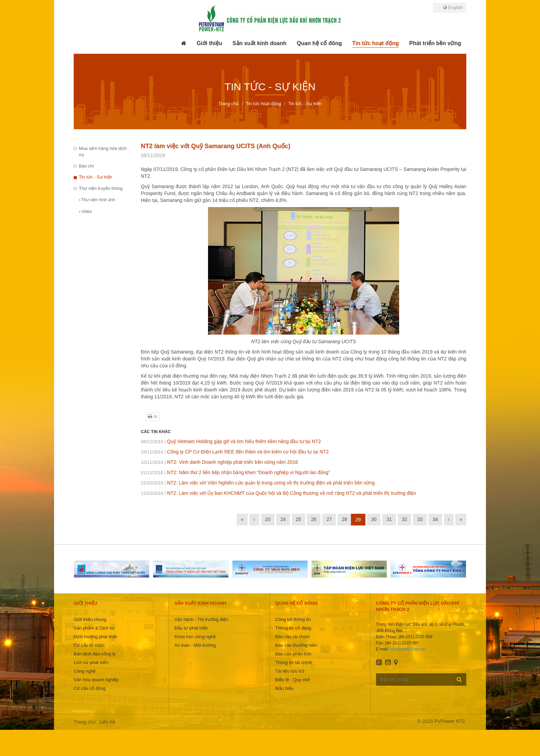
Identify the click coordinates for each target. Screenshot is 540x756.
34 (435, 519)
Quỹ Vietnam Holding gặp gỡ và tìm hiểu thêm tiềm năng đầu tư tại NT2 (231, 441)
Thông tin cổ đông (293, 628)
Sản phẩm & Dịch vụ (94, 628)
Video (85, 212)
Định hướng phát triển (96, 637)
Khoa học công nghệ (195, 637)
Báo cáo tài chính (292, 637)
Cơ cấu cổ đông (90, 688)
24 (283, 519)
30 (374, 519)
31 (389, 519)
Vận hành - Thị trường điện (201, 619)
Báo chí (86, 166)
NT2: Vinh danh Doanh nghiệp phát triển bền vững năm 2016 (219, 462)
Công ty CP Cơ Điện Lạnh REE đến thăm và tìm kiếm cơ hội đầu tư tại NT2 (235, 452)
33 (420, 519)
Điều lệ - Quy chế (292, 680)
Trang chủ (85, 722)
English (453, 7)
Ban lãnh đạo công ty (95, 654)
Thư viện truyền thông (101, 188)
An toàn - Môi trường (195, 645)
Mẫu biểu (284, 688)
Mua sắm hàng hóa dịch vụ (103, 152)
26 (314, 519)
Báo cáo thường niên (296, 645)
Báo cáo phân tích (293, 654)
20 (268, 519)
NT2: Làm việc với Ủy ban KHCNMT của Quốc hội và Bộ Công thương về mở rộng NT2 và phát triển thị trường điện (278, 493)
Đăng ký (459, 679)
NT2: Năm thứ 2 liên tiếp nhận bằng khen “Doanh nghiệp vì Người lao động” (235, 472)
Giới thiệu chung (90, 619)
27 (329, 519)
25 (299, 519)
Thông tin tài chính (294, 662)
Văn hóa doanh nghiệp (96, 680)
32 (405, 519)
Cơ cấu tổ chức (89, 645)
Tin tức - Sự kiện (96, 177)
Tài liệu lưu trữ (290, 671)
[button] (209, 43)
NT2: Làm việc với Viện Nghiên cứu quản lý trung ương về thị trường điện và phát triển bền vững (258, 483)
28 (344, 519)
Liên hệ (107, 722)
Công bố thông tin (293, 619)
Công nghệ (85, 671)
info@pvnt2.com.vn (408, 649)
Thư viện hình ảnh (97, 200)
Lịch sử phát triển (91, 662)
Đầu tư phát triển (191, 628)
